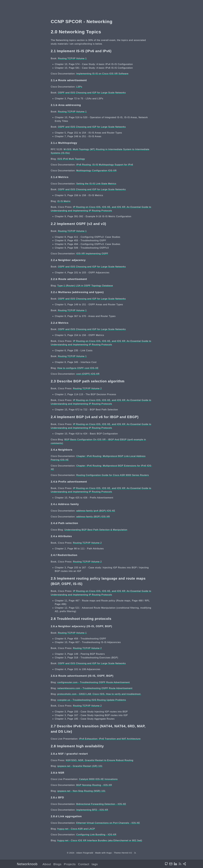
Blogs (57, 864)
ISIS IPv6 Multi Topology (71, 159)
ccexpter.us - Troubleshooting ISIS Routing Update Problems (92, 700)
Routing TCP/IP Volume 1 (72, 58)
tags (95, 864)
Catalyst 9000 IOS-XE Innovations (98, 779)
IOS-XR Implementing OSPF (92, 254)
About (47, 864)
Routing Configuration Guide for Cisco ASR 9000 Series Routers (113, 475)
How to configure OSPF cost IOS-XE (78, 368)
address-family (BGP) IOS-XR (93, 517)
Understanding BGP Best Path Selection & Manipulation (96, 530)
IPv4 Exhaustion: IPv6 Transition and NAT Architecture (110, 739)
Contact (84, 864)
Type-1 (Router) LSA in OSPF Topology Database (85, 286)
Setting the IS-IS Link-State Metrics (96, 184)
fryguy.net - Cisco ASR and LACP (76, 829)
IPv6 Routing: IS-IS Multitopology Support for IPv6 (105, 165)
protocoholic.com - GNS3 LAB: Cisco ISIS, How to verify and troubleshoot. (99, 694)
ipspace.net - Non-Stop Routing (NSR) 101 (81, 791)
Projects (70, 864)
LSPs (79, 87)
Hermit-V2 (127, 853)
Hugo (109, 853)
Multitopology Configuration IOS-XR (96, 171)
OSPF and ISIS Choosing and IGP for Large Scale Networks (92, 93)
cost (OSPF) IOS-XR (88, 374)
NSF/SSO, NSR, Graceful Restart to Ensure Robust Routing (100, 760)
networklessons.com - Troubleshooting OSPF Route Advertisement (95, 688)
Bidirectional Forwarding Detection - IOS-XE (101, 804)
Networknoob (27, 864)
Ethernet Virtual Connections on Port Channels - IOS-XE (108, 823)
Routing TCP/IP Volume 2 (87, 388)
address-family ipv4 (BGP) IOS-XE (96, 511)
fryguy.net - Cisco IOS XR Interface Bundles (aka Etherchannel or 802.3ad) (100, 840)
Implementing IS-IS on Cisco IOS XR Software (102, 74)
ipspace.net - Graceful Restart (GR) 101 (80, 766)
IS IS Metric (64, 201)
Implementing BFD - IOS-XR (92, 810)
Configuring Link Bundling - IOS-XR (96, 835)
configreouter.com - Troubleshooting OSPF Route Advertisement (94, 682)
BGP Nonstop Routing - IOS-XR (94, 785)
